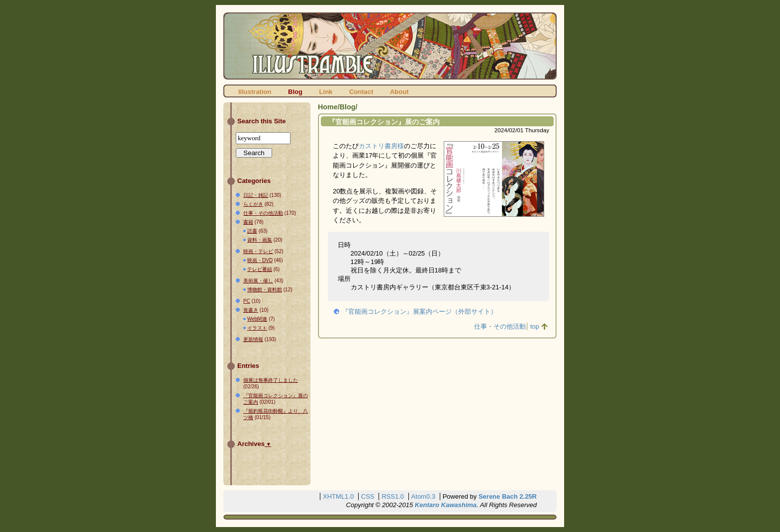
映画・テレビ (258, 251)
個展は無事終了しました (271, 380)
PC (247, 301)
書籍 (248, 222)
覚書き (251, 310)
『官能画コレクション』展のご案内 (384, 122)
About (399, 92)
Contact (361, 92)
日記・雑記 (256, 195)
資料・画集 (260, 240)
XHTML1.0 (338, 496)
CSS (368, 496)
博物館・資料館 (265, 290)
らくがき (253, 204)
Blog (295, 92)
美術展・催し (258, 281)
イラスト (257, 328)
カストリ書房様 (381, 146)
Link (326, 92)
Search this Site (262, 121)
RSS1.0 (393, 496)
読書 (252, 231)
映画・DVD (260, 260)
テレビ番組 (260, 269)
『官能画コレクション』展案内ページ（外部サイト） (419, 311)
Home (328, 107)
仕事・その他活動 (500, 326)
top (535, 326)
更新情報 (253, 339)
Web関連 (257, 319)
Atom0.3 (423, 496)
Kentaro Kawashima (446, 505)
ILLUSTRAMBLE (390, 46)
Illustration (255, 92)
